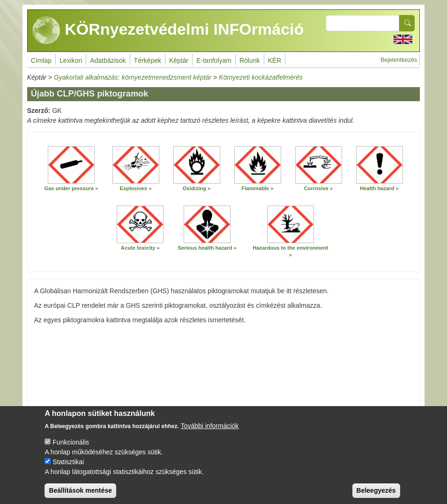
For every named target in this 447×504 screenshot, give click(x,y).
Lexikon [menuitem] (71, 60)
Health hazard (377, 188)
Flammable (255, 188)
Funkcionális (71, 450)
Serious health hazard (205, 248)
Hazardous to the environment (290, 248)
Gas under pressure (69, 188)
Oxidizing (194, 188)
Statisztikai (68, 469)
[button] (71, 165)
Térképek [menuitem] (148, 60)
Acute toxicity (138, 248)
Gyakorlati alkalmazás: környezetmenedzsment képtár (133, 77)
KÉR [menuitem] (275, 60)
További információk (210, 433)
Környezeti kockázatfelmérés (261, 77)
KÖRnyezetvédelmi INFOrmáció (168, 30)
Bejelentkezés (399, 60)
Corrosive (316, 188)
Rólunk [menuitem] (250, 60)
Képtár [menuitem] (179, 60)
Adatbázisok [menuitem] (108, 60)
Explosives (134, 188)
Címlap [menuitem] (41, 60)
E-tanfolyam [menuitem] (214, 60)
